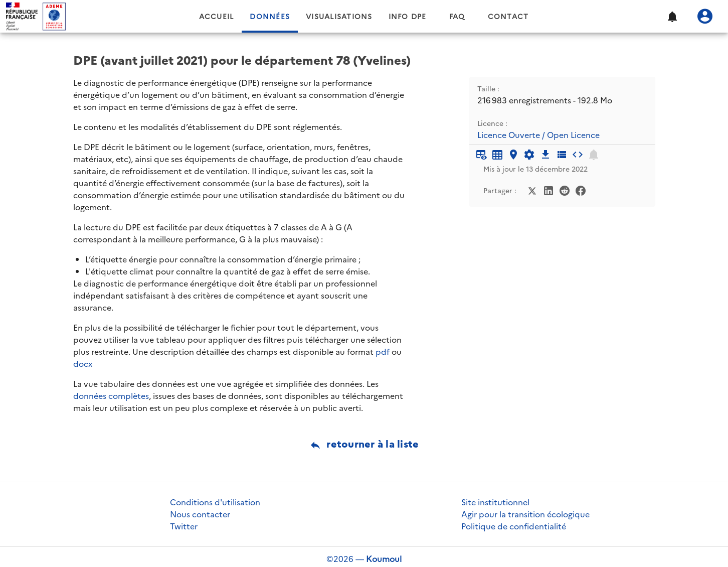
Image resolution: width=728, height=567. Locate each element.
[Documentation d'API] (529, 155)
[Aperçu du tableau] (481, 155)
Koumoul (384, 559)
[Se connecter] (705, 17)
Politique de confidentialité (514, 526)
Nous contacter (200, 514)
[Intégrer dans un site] (578, 155)
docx (83, 364)
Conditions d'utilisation (215, 502)
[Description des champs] (562, 155)
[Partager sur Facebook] (581, 190)
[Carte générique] (513, 155)
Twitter (184, 526)
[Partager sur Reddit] (565, 190)
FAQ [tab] (457, 17)
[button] (672, 17)
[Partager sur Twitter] (532, 190)
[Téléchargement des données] (545, 155)
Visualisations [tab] (339, 17)
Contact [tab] (508, 17)
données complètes (111, 396)
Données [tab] (270, 17)
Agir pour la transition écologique (525, 514)
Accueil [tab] (217, 17)
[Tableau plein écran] (497, 155)
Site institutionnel (495, 502)
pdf (383, 352)
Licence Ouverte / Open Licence (538, 135)
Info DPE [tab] (408, 17)
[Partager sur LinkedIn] (549, 190)
